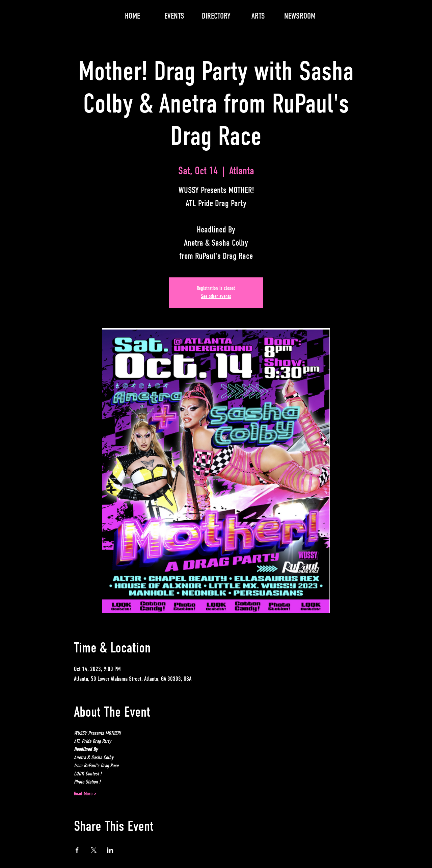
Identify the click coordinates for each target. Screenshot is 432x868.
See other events (216, 297)
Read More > (85, 794)
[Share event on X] (94, 850)
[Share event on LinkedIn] (110, 850)
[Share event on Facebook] (77, 850)
